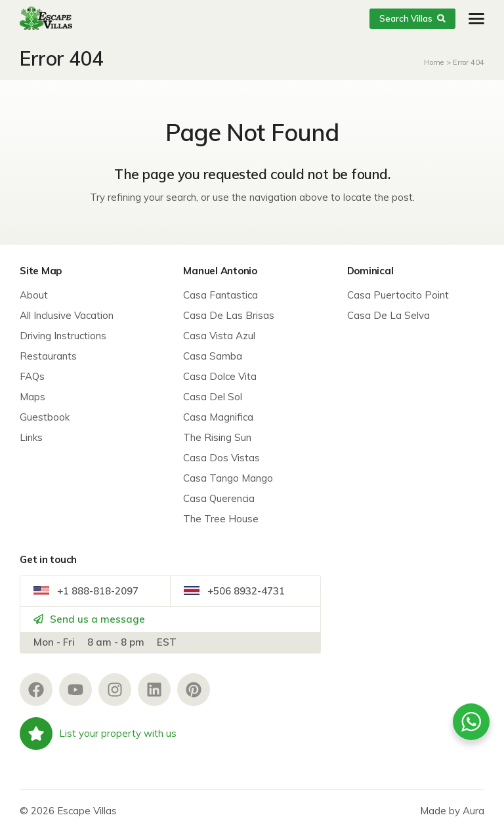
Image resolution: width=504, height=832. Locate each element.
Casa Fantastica (220, 295)
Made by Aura (452, 811)
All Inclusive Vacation (67, 315)
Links (31, 437)
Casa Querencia (219, 498)
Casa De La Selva (388, 315)
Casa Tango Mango (228, 478)
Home (434, 62)
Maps (32, 397)
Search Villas (412, 18)
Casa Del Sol (213, 397)
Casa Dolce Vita (220, 376)
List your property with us (98, 734)
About (34, 295)
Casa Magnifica (218, 417)
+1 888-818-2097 (86, 591)
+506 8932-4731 (234, 591)
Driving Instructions (63, 336)
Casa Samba (213, 356)
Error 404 (469, 62)
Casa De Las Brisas (229, 315)
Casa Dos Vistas (221, 458)
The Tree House (221, 519)
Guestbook (45, 417)
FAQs (32, 376)
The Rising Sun (217, 437)
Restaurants (48, 356)
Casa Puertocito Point (398, 295)
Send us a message (89, 619)
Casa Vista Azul (219, 336)
